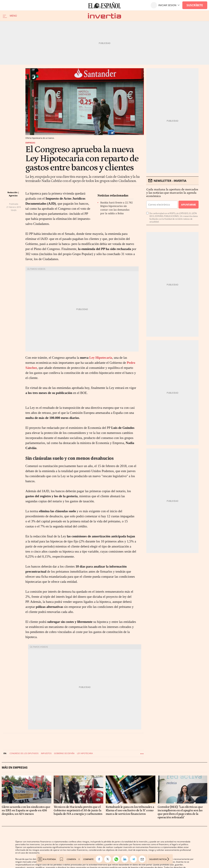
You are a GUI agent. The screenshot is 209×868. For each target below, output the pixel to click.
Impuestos (46, 753)
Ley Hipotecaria (101, 358)
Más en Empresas (15, 768)
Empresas (30, 143)
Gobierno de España (64, 753)
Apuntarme (188, 205)
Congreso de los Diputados (24, 753)
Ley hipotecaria (85, 753)
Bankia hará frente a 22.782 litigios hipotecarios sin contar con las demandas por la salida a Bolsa (117, 208)
